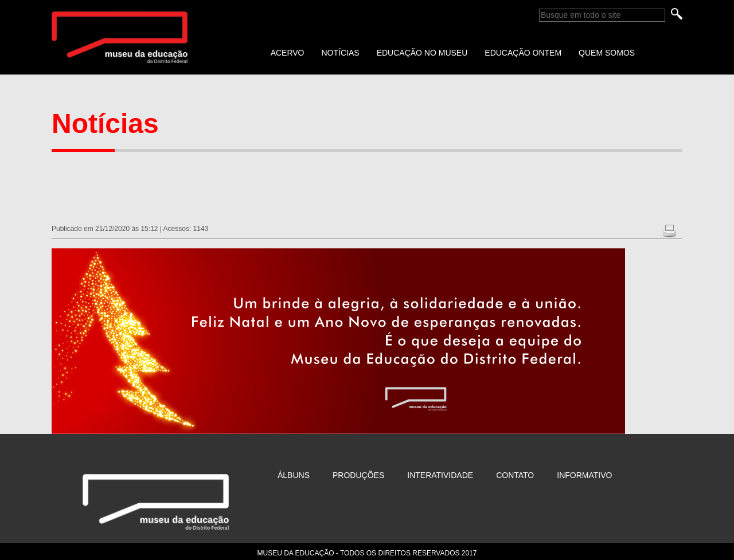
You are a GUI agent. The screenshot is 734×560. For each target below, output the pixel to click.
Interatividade (440, 475)
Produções (358, 475)
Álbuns (294, 475)
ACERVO (288, 53)
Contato (515, 475)
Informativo (584, 475)
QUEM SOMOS (607, 53)
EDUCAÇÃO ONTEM (523, 53)
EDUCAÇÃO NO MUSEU (422, 53)
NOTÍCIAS (341, 53)
